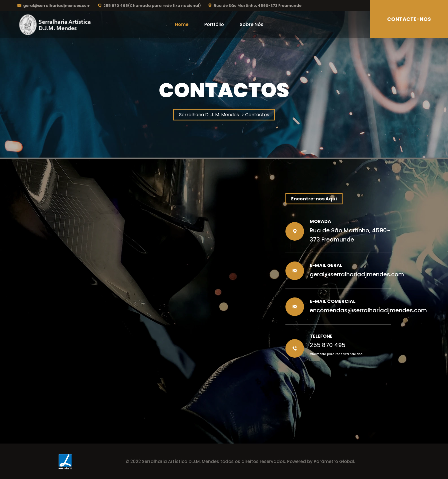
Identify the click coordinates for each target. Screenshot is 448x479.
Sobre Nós (252, 24)
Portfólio (214, 24)
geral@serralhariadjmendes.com (54, 6)
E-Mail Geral (326, 265)
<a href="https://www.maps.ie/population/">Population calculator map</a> (167, 279)
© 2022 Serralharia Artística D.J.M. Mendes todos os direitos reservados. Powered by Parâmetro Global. (240, 461)
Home (182, 24)
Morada (320, 221)
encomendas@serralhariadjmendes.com (368, 310)
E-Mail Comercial (333, 301)
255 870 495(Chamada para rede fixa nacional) (149, 6)
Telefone (321, 336)
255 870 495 (328, 345)
